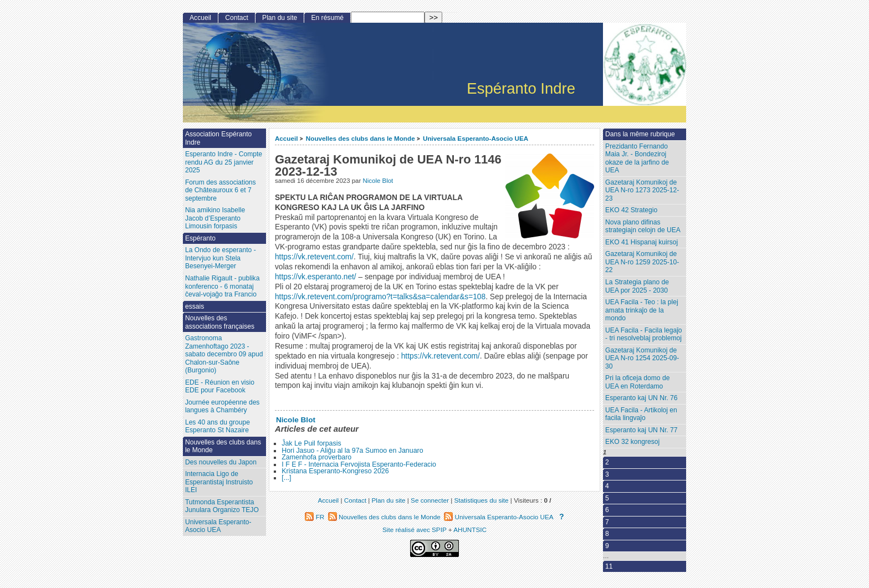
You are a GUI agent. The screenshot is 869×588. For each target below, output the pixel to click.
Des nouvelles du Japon (221, 462)
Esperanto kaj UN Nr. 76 (641, 398)
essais (195, 306)
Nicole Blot (378, 181)
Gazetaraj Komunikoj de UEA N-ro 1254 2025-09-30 (642, 358)
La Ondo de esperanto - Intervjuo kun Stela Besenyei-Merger (221, 258)
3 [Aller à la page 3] (607, 474)
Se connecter (430, 500)
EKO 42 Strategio (631, 210)
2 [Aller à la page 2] (607, 462)
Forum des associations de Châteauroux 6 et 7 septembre (221, 190)
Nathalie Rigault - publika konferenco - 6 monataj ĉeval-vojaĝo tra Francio (222, 286)
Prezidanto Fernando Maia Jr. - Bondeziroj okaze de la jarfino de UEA (637, 158)
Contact (237, 18)
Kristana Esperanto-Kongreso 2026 (335, 471)
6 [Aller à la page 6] (607, 510)
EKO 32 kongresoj (632, 442)
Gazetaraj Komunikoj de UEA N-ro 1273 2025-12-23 (642, 190)
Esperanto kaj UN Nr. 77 (641, 430)
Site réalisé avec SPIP (415, 530)
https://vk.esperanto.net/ (316, 277)
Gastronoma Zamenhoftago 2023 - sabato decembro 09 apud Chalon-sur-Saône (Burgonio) (224, 354)
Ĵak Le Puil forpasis (311, 443)
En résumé (327, 18)
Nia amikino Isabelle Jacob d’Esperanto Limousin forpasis (215, 218)
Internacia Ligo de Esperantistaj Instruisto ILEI (219, 482)
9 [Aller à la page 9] (607, 546)
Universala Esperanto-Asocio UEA (476, 138)
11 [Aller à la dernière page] (609, 566)
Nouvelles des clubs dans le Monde (361, 138)
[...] (286, 478)
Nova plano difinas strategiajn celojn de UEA (643, 226)
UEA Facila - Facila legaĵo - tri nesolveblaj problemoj (643, 334)
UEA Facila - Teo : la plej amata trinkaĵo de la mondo (642, 310)
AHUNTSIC (470, 530)
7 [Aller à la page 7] (607, 522)
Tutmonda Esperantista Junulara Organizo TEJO (222, 506)
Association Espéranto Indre (218, 138)
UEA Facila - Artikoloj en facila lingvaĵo (641, 414)
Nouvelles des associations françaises (220, 322)
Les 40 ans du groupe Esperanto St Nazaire (218, 426)
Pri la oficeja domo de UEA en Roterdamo (637, 382)
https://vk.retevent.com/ (314, 257)
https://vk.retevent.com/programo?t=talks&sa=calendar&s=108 (380, 297)
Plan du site (280, 18)
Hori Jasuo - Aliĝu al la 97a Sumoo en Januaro (352, 451)
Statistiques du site (482, 500)
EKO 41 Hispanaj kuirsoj (641, 242)
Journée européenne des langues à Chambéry (222, 407)
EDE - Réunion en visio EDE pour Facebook (220, 387)
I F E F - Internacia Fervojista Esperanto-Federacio (359, 464)
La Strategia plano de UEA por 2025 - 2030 (637, 286)
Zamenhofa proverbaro (316, 457)
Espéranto (200, 238)
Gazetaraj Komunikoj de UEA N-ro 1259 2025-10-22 (642, 262)
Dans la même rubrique (640, 134)
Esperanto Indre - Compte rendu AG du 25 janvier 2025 (224, 162)
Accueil (287, 138)
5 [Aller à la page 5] (607, 498)
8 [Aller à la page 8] (607, 534)
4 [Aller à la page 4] (607, 486)
